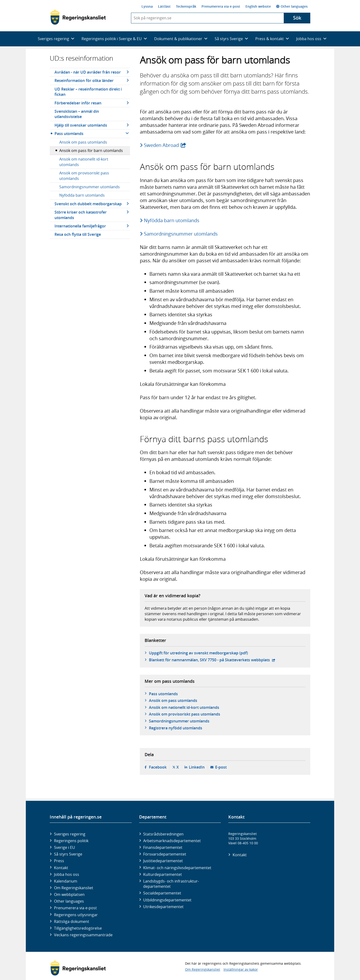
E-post (221, 767)
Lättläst (164, 6)
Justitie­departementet (163, 861)
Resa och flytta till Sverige (78, 234)
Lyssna (147, 6)
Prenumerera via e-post (221, 6)
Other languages (292, 6)
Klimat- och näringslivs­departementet (177, 868)
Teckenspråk (186, 6)
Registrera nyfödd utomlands (176, 728)
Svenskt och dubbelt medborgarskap (88, 204)
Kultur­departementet (163, 874)
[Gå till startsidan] (78, 17)
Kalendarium (66, 881)
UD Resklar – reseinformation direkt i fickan (88, 92)
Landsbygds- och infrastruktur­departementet (171, 884)
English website (258, 6)
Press (59, 861)
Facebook (158, 767)
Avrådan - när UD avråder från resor (88, 72)
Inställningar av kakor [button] (241, 969)
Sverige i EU (65, 847)
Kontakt (61, 868)
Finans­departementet (163, 847)
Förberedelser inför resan (78, 103)
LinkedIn (197, 767)
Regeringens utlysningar (76, 915)
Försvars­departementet (165, 854)
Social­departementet (162, 893)
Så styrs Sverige (68, 854)
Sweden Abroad (165, 145)
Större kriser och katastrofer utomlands (81, 215)
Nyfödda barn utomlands (82, 195)
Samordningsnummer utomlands (90, 187)
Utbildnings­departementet (167, 900)
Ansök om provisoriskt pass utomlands (84, 176)
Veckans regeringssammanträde (83, 935)
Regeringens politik (71, 841)
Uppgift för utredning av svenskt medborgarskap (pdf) (198, 653)
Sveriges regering (70, 834)
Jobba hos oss (67, 874)
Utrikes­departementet (163, 907)
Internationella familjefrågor (80, 226)
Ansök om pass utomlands (83, 142)
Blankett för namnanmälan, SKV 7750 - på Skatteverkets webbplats (212, 660)
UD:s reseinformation (82, 58)
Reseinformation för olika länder (84, 81)
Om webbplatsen (69, 894)
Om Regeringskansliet (74, 888)
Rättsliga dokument (72, 921)
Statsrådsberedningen (163, 834)
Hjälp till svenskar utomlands (81, 125)
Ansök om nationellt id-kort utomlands (84, 162)
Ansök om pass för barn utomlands (91, 151)
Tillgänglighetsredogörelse (78, 928)
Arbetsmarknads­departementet (172, 841)
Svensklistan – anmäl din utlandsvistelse (77, 114)
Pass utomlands (69, 134)
